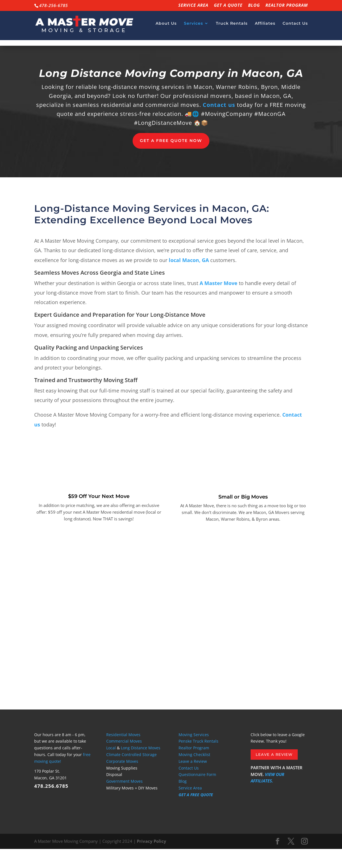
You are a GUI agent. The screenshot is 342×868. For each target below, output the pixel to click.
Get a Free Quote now (171, 160)
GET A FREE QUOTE (196, 814)
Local (111, 767)
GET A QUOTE (228, 5)
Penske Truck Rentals (198, 760)
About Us (166, 26)
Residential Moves (123, 754)
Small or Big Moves (243, 516)
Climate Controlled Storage (131, 774)
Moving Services (194, 754)
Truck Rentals (232, 26)
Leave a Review (193, 780)
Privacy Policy (152, 860)
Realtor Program (287, 5)
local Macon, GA (189, 279)
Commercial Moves (124, 760)
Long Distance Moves (141, 767)
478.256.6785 (51, 805)
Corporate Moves (122, 780)
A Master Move (219, 302)
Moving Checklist (194, 774)
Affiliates (265, 26)
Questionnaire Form (197, 794)
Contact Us (295, 26)
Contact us (219, 124)
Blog (254, 5)
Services (193, 26)
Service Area (193, 5)
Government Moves (124, 800)
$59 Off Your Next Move (99, 515)
